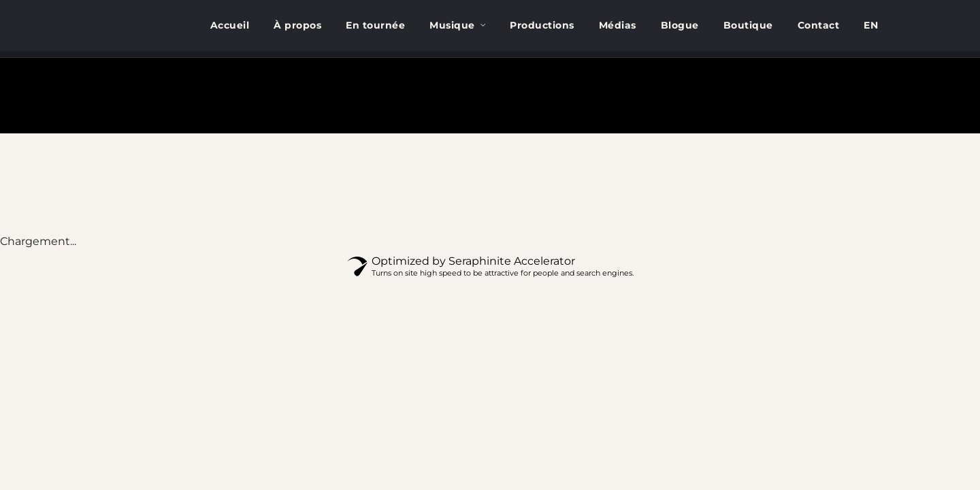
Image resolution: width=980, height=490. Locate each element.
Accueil (230, 25)
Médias (618, 25)
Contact (819, 25)
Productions (542, 25)
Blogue (680, 25)
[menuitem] (871, 26)
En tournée (375, 25)
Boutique (748, 25)
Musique (452, 25)
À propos (297, 25)
